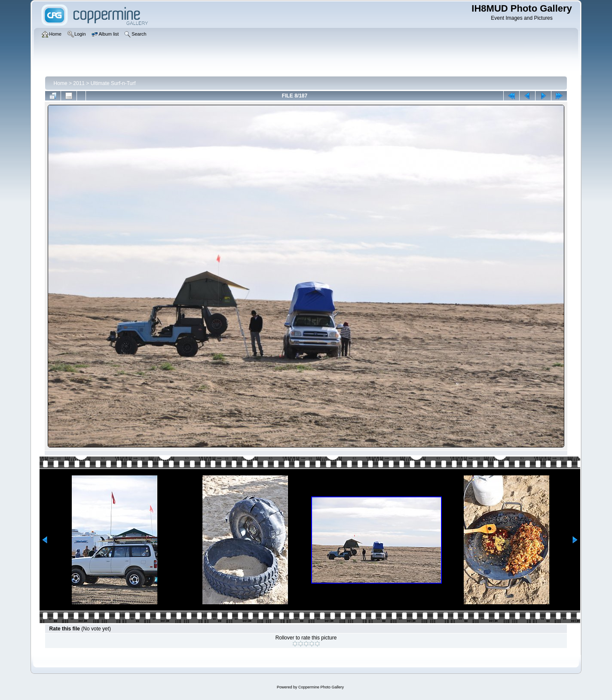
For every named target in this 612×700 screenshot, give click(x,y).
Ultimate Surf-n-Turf (113, 83)
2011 (79, 83)
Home (61, 83)
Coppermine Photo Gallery (321, 687)
